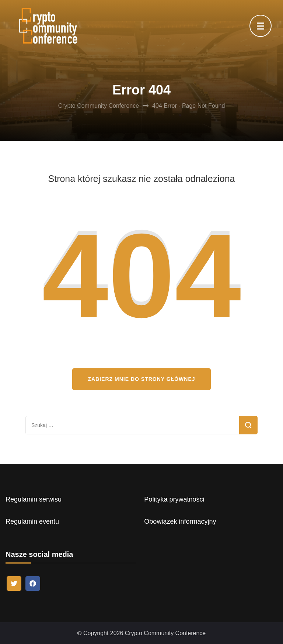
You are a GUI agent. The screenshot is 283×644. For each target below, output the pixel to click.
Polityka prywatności (174, 499)
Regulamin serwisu (34, 499)
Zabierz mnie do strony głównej (141, 379)
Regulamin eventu (32, 521)
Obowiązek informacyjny (180, 521)
